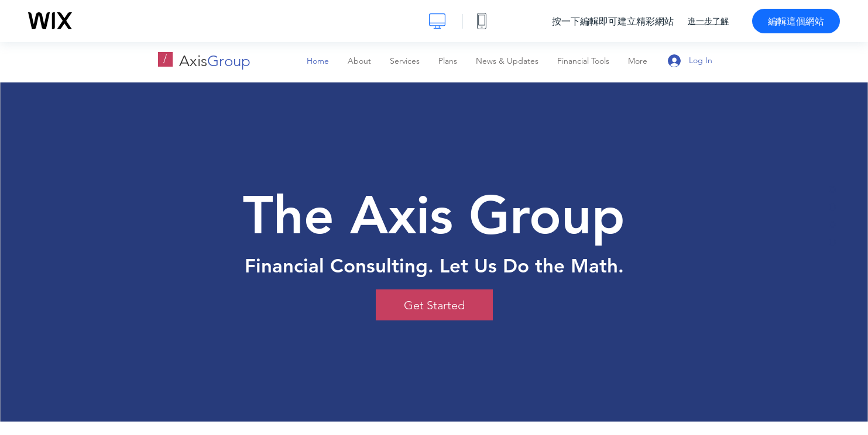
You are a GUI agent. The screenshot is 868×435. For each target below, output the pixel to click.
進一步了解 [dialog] (708, 21)
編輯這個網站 (796, 21)
